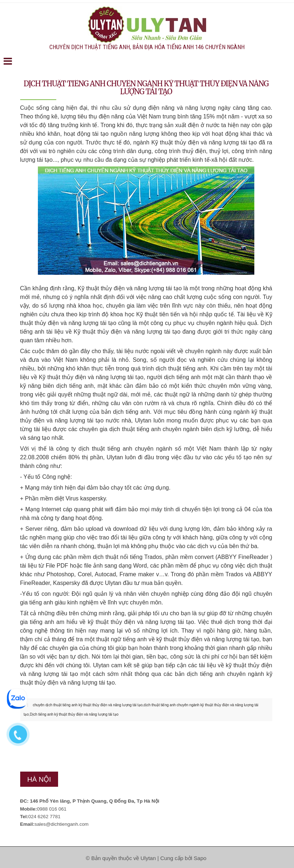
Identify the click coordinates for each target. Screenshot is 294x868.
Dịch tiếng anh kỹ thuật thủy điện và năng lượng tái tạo (74, 714)
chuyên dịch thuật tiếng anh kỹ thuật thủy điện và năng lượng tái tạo (88, 705)
